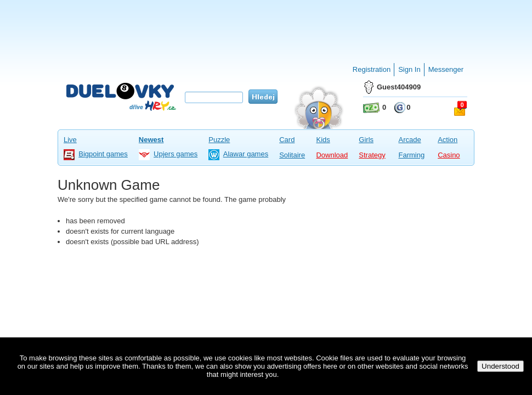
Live (70, 140)
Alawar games (246, 154)
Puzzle (219, 140)
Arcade (409, 140)
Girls (366, 140)
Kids (323, 140)
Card (287, 140)
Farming (411, 155)
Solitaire (292, 155)
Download (332, 155)
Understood (500, 366)
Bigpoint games (103, 154)
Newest (151, 140)
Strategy (372, 155)
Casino (449, 155)
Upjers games (176, 154)
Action (448, 140)
